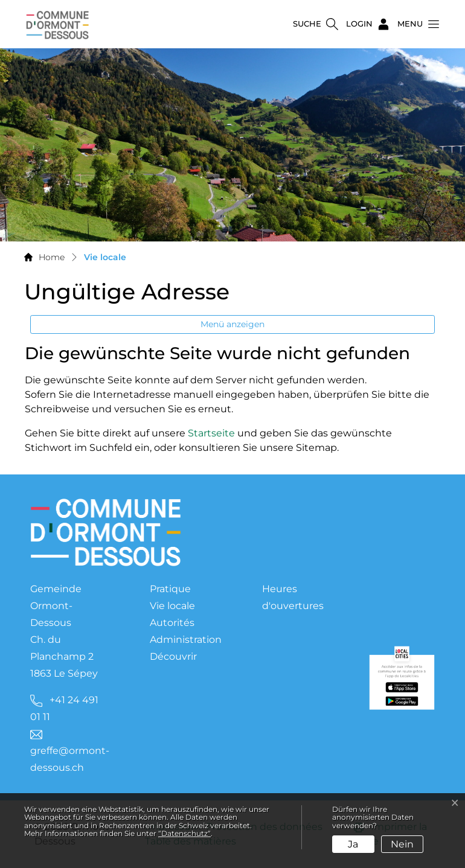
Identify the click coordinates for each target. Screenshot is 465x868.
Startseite (211, 433)
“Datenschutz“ (184, 833)
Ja (353, 844)
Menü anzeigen (232, 324)
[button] (415, 24)
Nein (402, 844)
